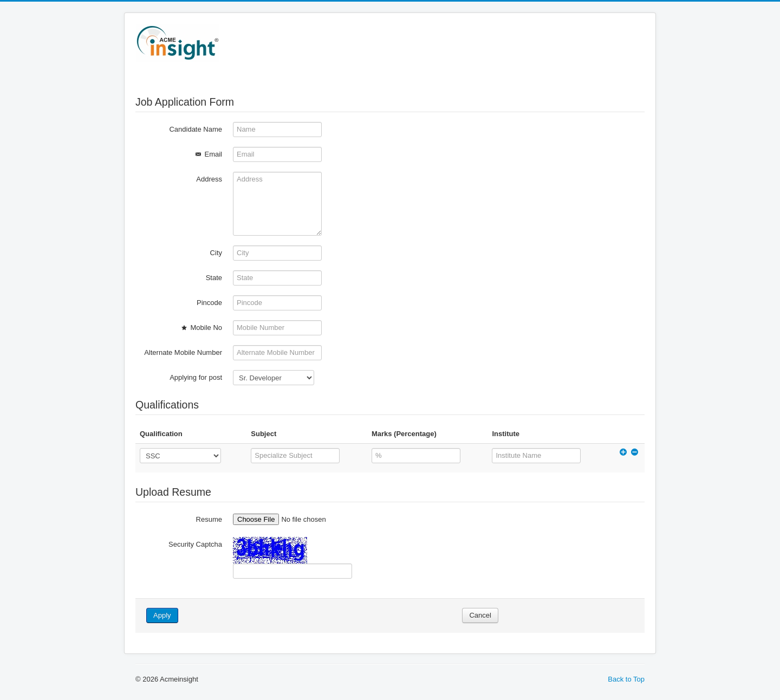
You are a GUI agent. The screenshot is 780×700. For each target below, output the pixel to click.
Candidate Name (196, 129)
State (214, 278)
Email (208, 154)
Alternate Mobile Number (183, 352)
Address (209, 179)
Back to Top (626, 679)
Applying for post (196, 377)
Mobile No (201, 328)
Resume (209, 519)
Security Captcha (195, 544)
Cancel (480, 615)
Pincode (209, 303)
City (216, 253)
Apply (162, 615)
